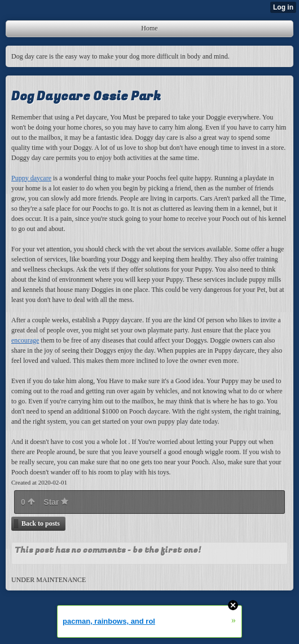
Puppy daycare (31, 178)
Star (56, 502)
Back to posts (41, 523)
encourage (25, 340)
